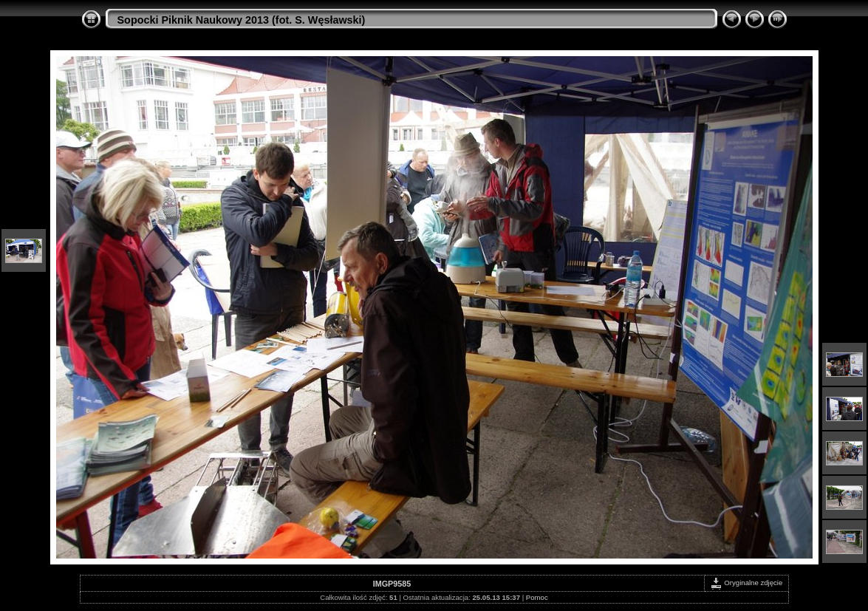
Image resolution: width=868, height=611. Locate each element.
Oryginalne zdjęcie (746, 583)
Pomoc (537, 597)
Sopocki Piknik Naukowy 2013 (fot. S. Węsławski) (242, 20)
